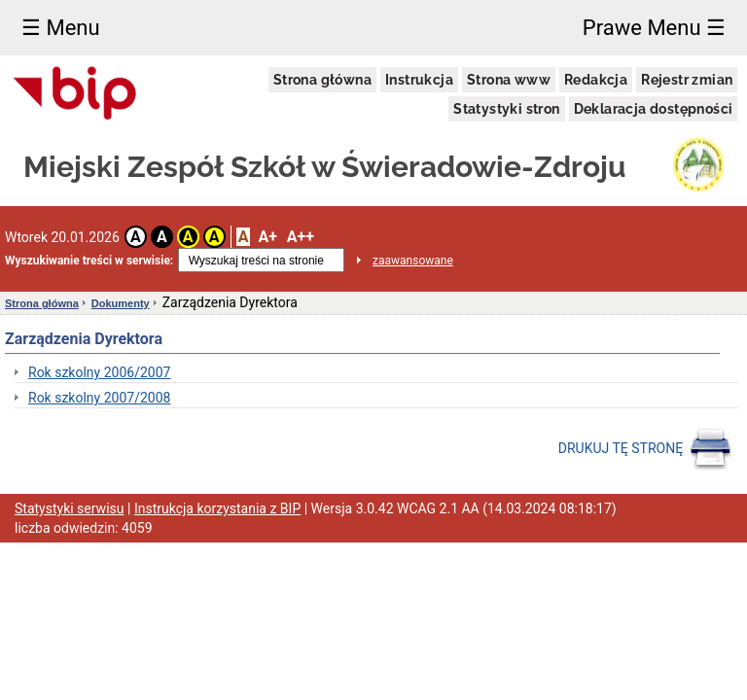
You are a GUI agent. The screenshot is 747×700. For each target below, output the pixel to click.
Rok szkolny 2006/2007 (99, 372)
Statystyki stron (506, 109)
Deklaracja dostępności (654, 109)
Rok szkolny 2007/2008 (99, 398)
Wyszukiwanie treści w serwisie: (89, 261)
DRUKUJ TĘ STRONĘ (645, 449)
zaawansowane (413, 261)
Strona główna (322, 80)
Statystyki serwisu (70, 508)
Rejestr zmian (687, 80)
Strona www (509, 80)
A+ (267, 237)
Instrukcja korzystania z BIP (217, 508)
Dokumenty (121, 303)
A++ (301, 237)
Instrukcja (419, 80)
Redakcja (596, 80)
